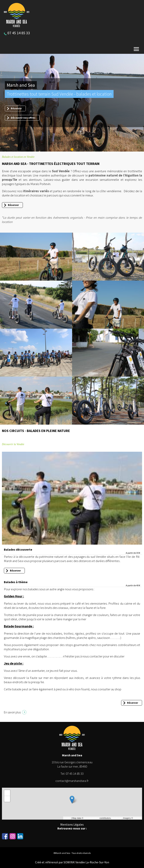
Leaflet (67, 818)
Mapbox (137, 818)
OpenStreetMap (91, 818)
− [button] (7, 799)
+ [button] (7, 793)
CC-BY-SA (117, 818)
